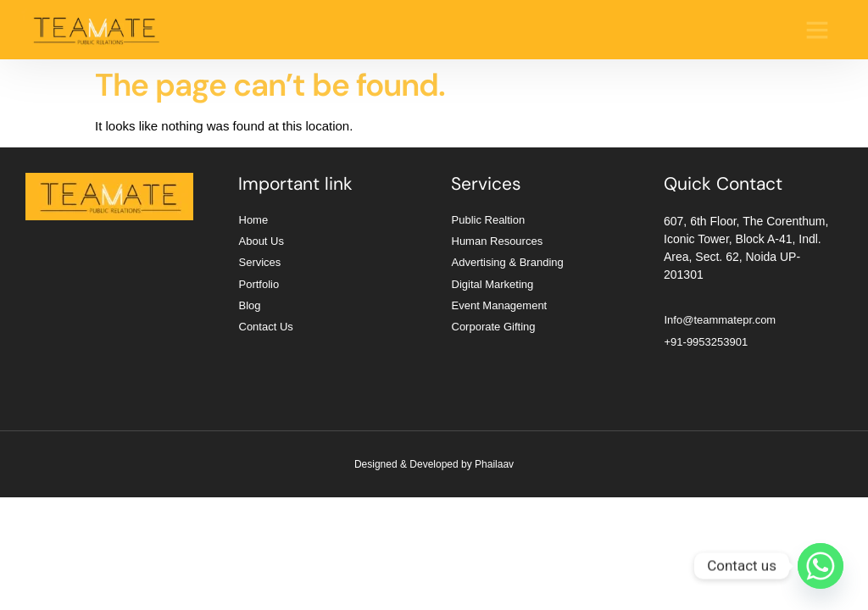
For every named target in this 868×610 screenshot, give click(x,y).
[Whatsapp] (821, 566)
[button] (817, 30)
